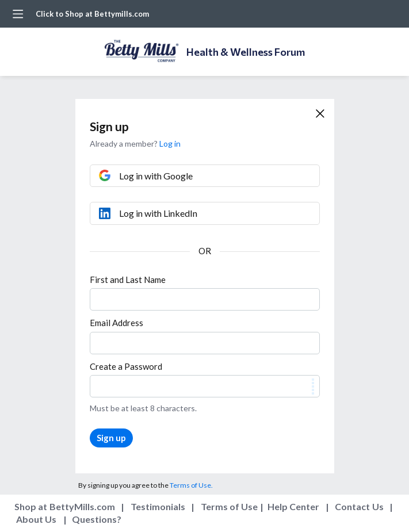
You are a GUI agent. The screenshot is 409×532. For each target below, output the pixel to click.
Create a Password (126, 366)
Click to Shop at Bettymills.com (92, 14)
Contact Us (359, 506)
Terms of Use (230, 506)
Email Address (116, 323)
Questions (94, 519)
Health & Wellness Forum (246, 52)
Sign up (111, 438)
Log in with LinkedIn (158, 213)
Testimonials (158, 506)
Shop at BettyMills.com (65, 506)
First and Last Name (128, 280)
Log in (170, 143)
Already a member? (135, 143)
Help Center (293, 506)
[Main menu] (18, 14)
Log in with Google (156, 176)
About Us (36, 519)
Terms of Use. (191, 485)
